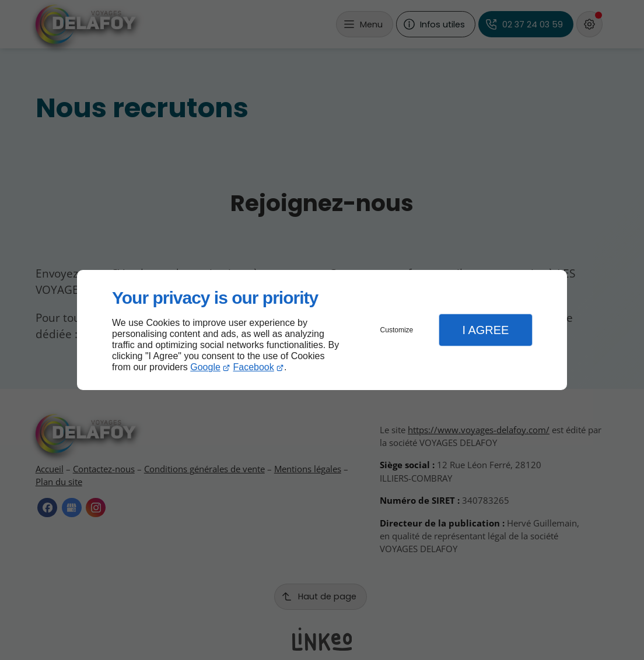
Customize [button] (397, 330)
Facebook (254, 367)
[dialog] (322, 330)
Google (205, 367)
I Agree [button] (485, 330)
